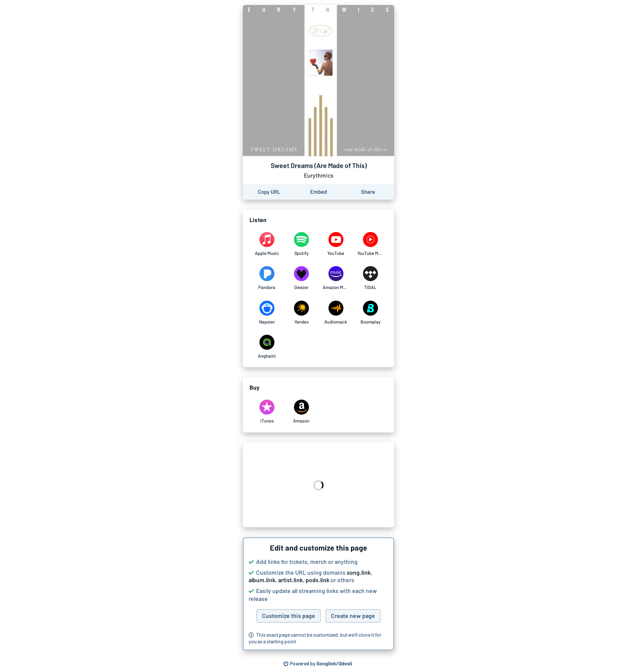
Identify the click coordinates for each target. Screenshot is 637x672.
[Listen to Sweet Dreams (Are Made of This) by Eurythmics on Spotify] (301, 244)
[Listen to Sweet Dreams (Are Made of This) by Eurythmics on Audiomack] (336, 313)
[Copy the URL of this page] (269, 192)
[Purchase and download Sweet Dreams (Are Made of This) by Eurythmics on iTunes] (267, 412)
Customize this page (289, 616)
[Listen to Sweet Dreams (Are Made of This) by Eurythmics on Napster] (267, 313)
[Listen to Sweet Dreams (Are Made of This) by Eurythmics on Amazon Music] (336, 278)
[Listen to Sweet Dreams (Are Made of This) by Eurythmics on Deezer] (301, 278)
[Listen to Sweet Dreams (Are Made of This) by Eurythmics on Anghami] (267, 347)
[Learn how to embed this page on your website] (318, 192)
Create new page (353, 616)
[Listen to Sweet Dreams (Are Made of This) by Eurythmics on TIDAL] (370, 278)
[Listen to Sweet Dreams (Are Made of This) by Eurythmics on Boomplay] (370, 313)
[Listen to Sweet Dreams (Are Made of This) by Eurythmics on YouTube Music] (370, 244)
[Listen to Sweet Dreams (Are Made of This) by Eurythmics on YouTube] (336, 244)
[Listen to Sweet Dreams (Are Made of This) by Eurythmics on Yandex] (301, 313)
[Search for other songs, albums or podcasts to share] (318, 664)
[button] (318, 594)
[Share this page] (368, 192)
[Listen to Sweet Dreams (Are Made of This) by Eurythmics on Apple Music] (267, 244)
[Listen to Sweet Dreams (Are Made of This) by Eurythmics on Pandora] (267, 278)
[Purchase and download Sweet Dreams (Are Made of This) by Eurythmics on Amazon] (301, 412)
